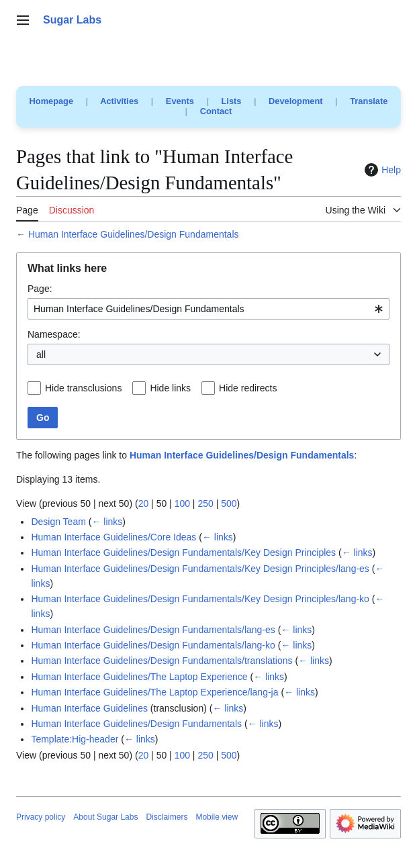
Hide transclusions (83, 388)
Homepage (51, 101)
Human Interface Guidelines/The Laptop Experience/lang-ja (154, 692)
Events (180, 101)
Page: (40, 289)
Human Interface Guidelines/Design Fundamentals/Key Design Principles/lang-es (200, 569)
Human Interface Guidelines (89, 708)
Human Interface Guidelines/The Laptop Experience (139, 677)
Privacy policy (41, 817)
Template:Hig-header (75, 739)
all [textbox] (41, 354)
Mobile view (217, 817)
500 (229, 503)
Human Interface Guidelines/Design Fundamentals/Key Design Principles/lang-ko (200, 599)
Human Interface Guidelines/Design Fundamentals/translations (161, 661)
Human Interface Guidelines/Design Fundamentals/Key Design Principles (183, 552)
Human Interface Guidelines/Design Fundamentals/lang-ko (153, 645)
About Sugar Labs (105, 817)
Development (295, 101)
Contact (216, 111)
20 (144, 503)
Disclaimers (167, 817)
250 (205, 503)
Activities (119, 101)
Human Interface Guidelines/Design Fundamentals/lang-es (153, 630)
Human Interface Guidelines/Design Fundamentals (134, 234)
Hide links (170, 388)
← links (107, 522)
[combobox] (208, 309)
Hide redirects (248, 388)
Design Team (58, 522)
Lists (232, 101)
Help (381, 170)
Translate (369, 101)
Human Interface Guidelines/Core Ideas (113, 537)
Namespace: (54, 334)
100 (182, 503)
